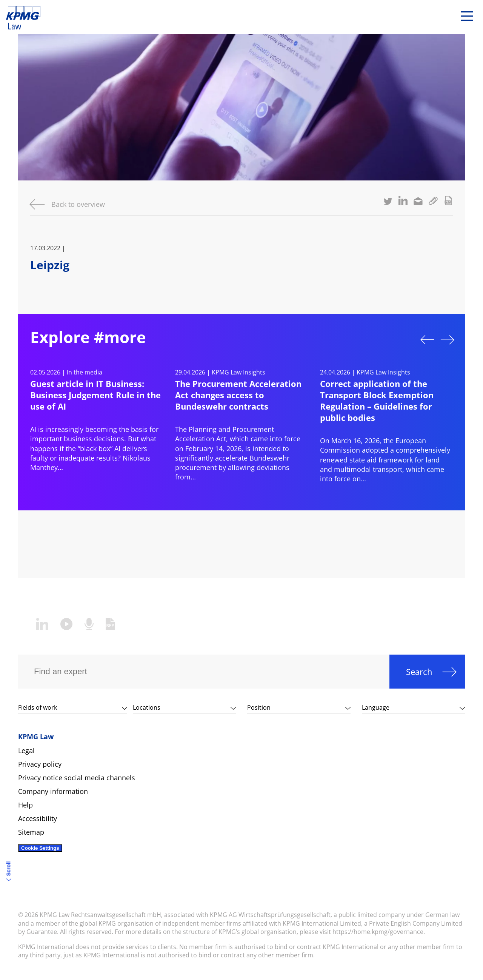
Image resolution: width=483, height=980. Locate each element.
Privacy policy (40, 764)
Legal (26, 750)
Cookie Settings (40, 848)
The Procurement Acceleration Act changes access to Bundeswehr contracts (238, 395)
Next (448, 340)
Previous (427, 340)
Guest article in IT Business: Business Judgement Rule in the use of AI (95, 395)
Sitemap (31, 832)
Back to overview (78, 204)
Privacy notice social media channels (77, 778)
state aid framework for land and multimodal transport (380, 465)
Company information (53, 791)
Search (419, 672)
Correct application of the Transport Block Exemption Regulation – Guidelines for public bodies (377, 401)
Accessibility (38, 818)
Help (25, 805)
